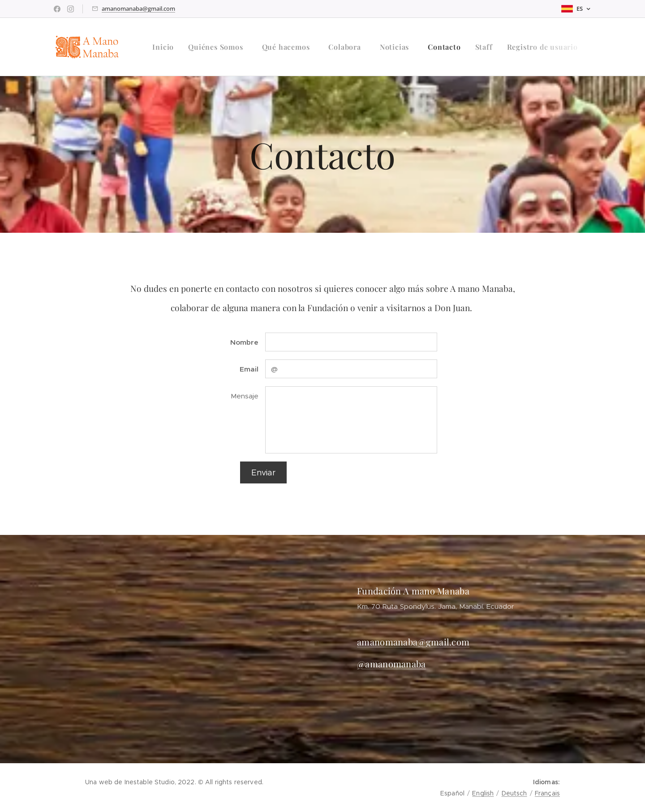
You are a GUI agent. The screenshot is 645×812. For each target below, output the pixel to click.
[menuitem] (166, 47)
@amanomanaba (391, 664)
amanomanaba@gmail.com (138, 9)
